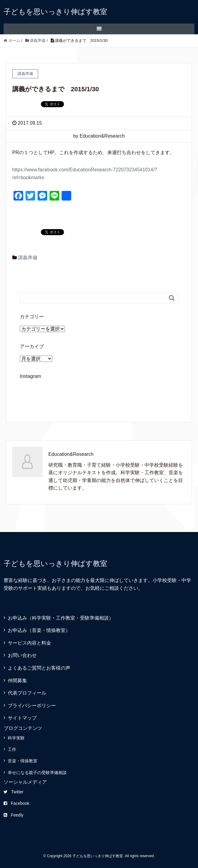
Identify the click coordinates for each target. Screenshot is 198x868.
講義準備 (28, 258)
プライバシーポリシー (32, 706)
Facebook (16, 803)
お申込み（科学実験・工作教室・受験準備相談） (65, 618)
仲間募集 (17, 681)
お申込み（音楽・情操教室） (39, 630)
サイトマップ (22, 718)
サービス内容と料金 (29, 643)
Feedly (14, 815)
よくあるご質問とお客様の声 (39, 668)
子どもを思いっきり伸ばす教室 (55, 12)
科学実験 (16, 738)
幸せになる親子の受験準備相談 (37, 773)
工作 (12, 749)
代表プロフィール (27, 693)
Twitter (14, 792)
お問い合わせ (22, 655)
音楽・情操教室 (23, 761)
